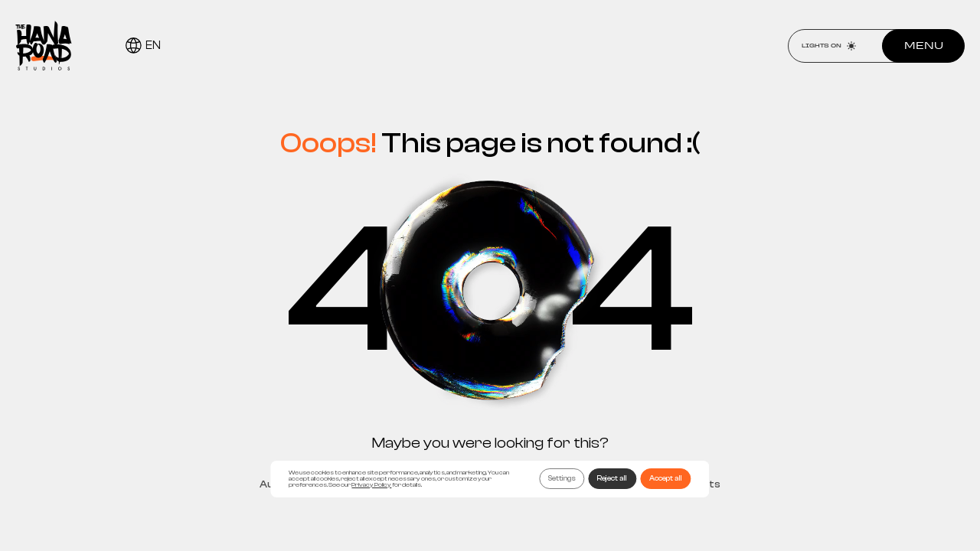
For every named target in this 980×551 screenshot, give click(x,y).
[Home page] (44, 46)
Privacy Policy (371, 485)
